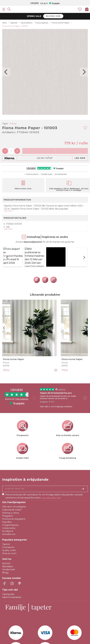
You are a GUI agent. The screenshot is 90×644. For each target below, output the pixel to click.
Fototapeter (8, 522)
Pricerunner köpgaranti (14, 493)
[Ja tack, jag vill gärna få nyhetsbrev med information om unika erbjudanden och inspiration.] (45, 463)
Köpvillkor (7, 496)
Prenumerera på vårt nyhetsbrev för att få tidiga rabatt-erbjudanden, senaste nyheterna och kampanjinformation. (44, 471)
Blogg (5, 547)
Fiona (13, 124)
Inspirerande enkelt (12, 484)
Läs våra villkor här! (51, 472)
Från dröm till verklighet (14, 481)
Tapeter (6, 519)
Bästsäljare (8, 541)
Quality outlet (9, 525)
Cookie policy (9, 503)
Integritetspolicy (11, 499)
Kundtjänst (8, 506)
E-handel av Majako (78, 635)
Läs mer (80, 158)
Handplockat (9, 544)
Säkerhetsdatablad (12, 572)
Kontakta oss (9, 509)
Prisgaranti (8, 490)
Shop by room (9, 528)
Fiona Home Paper (14, 334)
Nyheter (6, 538)
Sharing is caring (10, 487)
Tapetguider (8, 569)
